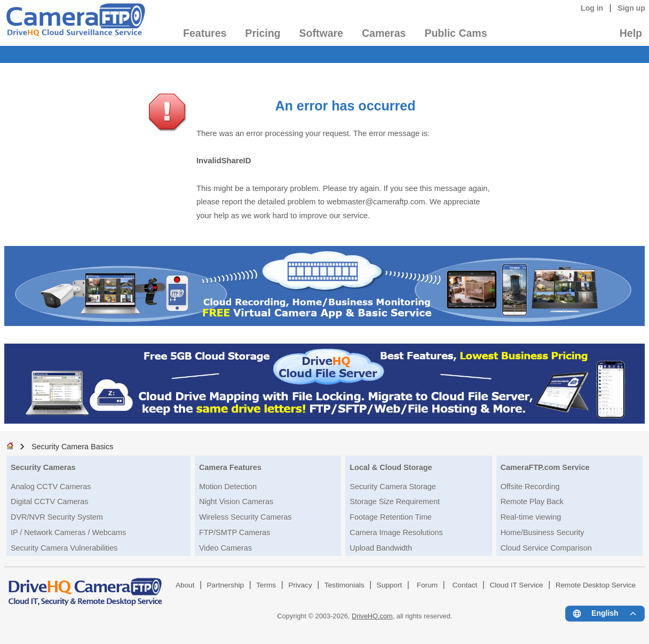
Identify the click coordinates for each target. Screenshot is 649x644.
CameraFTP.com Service (545, 467)
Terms (266, 585)
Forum (427, 585)
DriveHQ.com (372, 616)
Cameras (384, 33)
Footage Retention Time (391, 517)
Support (390, 585)
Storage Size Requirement (395, 502)
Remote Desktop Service (596, 585)
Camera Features (230, 467)
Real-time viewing (531, 517)
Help (631, 33)
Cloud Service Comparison (546, 548)
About (185, 585)
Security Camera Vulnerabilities (64, 548)
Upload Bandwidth (381, 548)
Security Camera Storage (393, 487)
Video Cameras (225, 548)
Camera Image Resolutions (396, 532)
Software (321, 33)
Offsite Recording (530, 487)
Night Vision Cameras (236, 502)
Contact (465, 585)
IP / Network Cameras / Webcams (68, 532)
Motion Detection (228, 487)
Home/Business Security (543, 532)
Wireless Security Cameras (246, 517)
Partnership (226, 585)
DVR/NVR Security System (57, 517)
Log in (592, 8)
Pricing (263, 33)
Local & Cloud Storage (391, 467)
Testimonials (345, 585)
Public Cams (456, 33)
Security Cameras (43, 467)
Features (205, 33)
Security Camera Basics (73, 447)
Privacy (300, 585)
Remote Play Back (532, 502)
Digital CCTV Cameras (50, 502)
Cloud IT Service (516, 585)
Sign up (631, 8)
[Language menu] (605, 614)
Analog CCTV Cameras (51, 487)
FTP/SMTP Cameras (235, 532)
